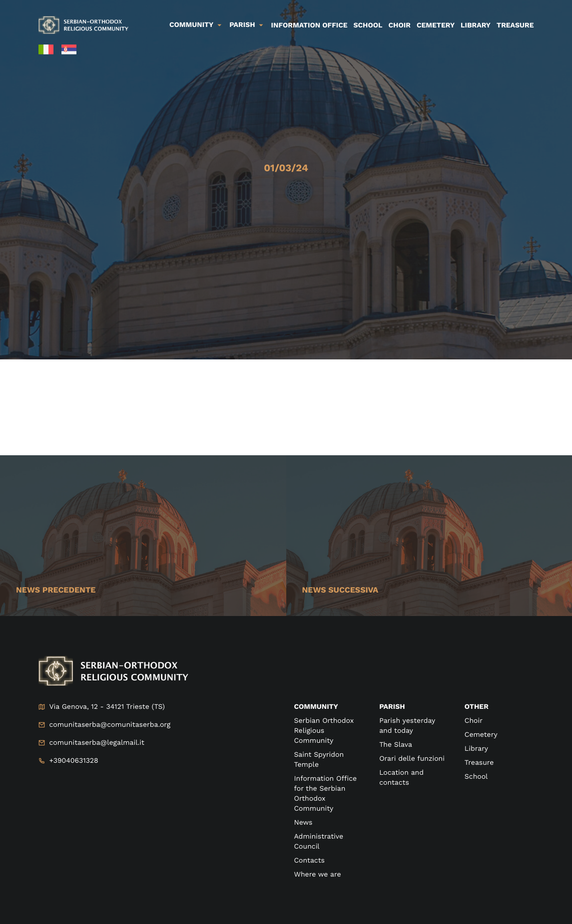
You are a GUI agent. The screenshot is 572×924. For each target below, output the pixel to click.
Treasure (515, 25)
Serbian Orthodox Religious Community (324, 731)
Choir (400, 25)
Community (191, 25)
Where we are (318, 875)
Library (476, 25)
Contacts (309, 861)
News (303, 823)
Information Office (309, 25)
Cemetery (436, 25)
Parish (242, 25)
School (368, 25)
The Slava (396, 745)
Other (477, 707)
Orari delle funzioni (412, 759)
